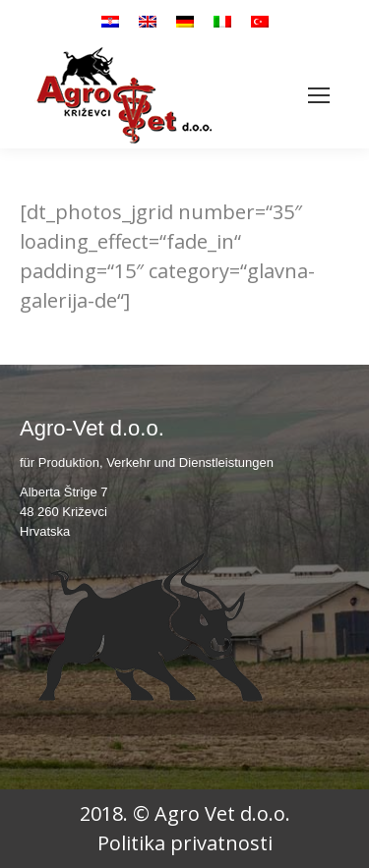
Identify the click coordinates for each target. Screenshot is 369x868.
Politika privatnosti (185, 843)
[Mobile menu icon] (319, 95)
